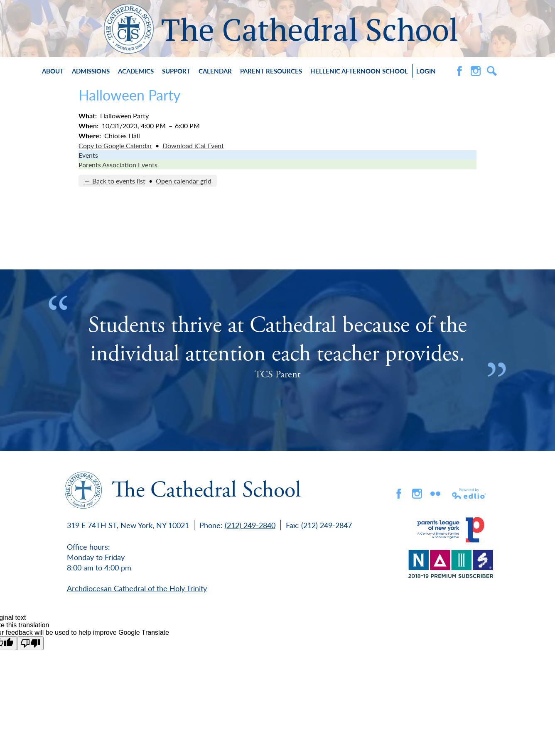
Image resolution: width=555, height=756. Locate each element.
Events (88, 155)
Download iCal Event (193, 146)
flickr (435, 494)
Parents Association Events (118, 165)
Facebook (459, 71)
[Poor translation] (30, 643)
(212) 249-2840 (250, 525)
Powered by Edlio (469, 494)
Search (492, 71)
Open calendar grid (184, 181)
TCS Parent (277, 374)
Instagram (476, 71)
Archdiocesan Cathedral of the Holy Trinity (137, 588)
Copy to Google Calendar (115, 146)
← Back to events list (115, 181)
